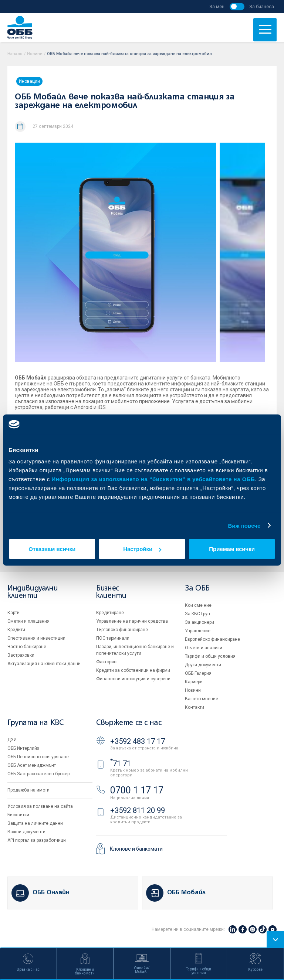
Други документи (203, 665)
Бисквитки (18, 815)
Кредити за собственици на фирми (133, 670)
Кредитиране (110, 613)
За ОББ (197, 588)
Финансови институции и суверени (133, 679)
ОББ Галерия (198, 673)
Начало (15, 54)
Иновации (29, 81)
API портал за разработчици (37, 840)
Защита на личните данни (35, 823)
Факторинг (107, 662)
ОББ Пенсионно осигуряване (38, 757)
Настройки (142, 549)
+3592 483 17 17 (138, 741)
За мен (217, 6)
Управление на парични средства (132, 621)
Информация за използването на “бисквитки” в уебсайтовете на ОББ (153, 479)
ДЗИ (12, 740)
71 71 (121, 763)
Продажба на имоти (28, 790)
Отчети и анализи (204, 648)
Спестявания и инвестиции (36, 638)
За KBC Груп (197, 614)
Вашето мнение (202, 699)
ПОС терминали (113, 638)
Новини (35, 54)
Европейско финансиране (212, 639)
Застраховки (21, 655)
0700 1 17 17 (137, 790)
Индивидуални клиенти (33, 592)
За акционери (200, 622)
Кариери (194, 682)
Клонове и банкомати (136, 849)
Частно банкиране (27, 647)
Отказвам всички (52, 549)
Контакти (195, 707)
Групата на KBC (35, 723)
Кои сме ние (198, 605)
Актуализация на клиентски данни (44, 664)
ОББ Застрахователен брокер (38, 774)
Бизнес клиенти (111, 592)
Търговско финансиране (122, 630)
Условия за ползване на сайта (40, 806)
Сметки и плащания (28, 621)
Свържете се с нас (129, 723)
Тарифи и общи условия (210, 656)
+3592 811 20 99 (138, 810)
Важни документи (26, 832)
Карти (13, 613)
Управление (198, 631)
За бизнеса (262, 6)
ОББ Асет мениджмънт (32, 765)
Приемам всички (232, 549)
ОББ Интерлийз (23, 748)
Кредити (16, 630)
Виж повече (244, 525)
